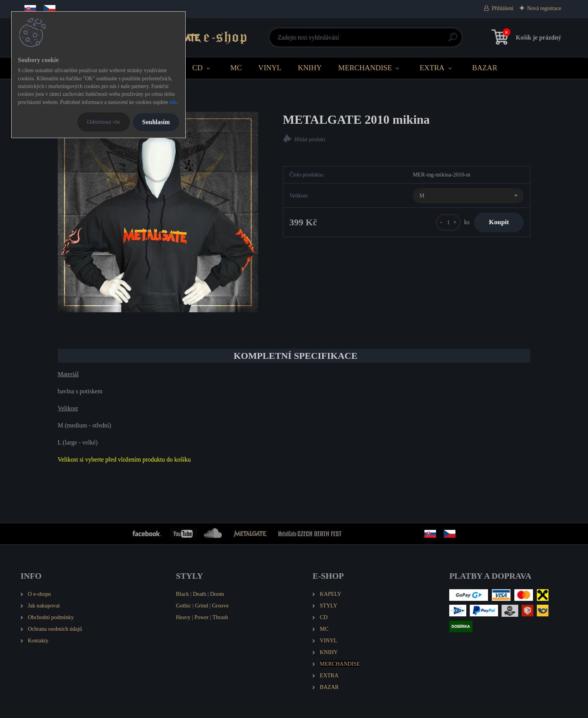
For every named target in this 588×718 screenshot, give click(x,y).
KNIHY (310, 68)
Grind (202, 606)
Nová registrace (544, 8)
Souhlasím (156, 122)
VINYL (270, 68)
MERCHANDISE (365, 68)
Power (201, 617)
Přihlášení (503, 8)
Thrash (220, 617)
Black (183, 594)
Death (199, 594)
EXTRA (432, 68)
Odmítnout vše (104, 122)
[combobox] (468, 196)
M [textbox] (422, 196)
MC (236, 68)
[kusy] (447, 222)
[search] (387, 40)
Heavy (183, 617)
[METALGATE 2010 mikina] (158, 212)
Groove (220, 606)
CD (197, 68)
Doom (217, 594)
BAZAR (485, 68)
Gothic (184, 606)
